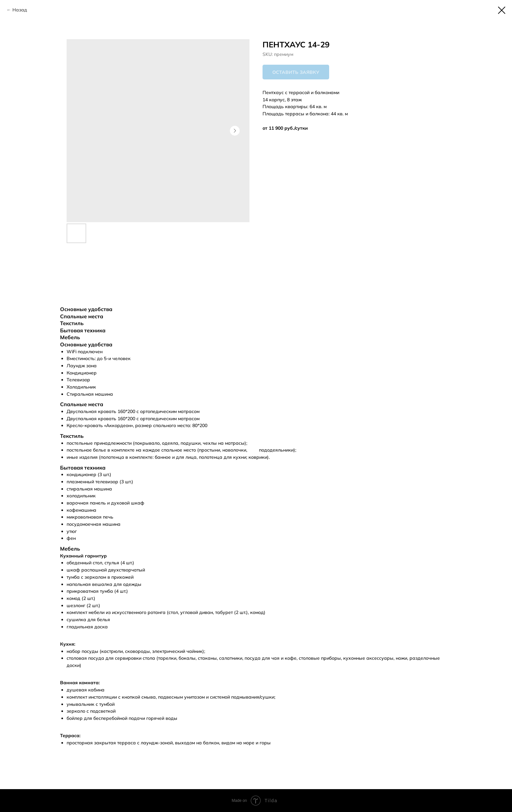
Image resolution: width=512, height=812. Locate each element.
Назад (20, 10)
